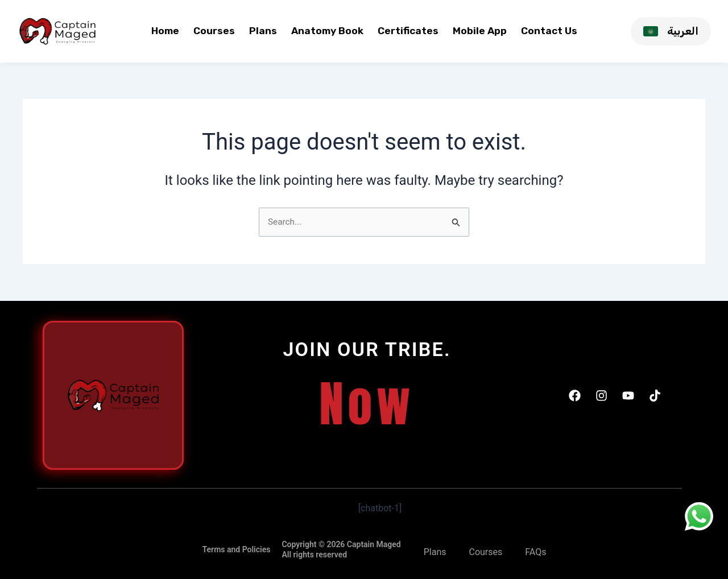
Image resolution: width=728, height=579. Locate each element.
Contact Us (549, 31)
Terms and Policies (237, 549)
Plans (263, 31)
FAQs (535, 552)
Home (165, 31)
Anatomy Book (327, 31)
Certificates (408, 31)
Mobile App (480, 31)
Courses (214, 31)
